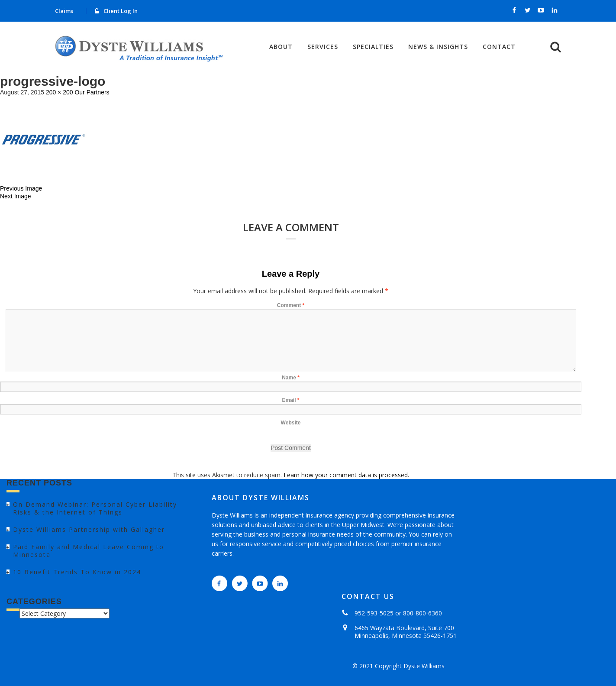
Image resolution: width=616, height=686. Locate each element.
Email (290, 400)
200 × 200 (60, 92)
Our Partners (92, 92)
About (281, 47)
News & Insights (438, 47)
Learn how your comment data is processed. (346, 475)
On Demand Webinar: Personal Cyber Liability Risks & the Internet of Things (95, 508)
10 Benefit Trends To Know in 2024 (77, 572)
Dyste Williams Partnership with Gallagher (89, 529)
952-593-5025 (374, 613)
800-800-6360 (422, 613)
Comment (291, 305)
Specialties (373, 47)
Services (323, 47)
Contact (499, 47)
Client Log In (121, 11)
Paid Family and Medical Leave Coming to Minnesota (89, 551)
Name (291, 378)
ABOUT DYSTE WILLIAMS (261, 498)
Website (291, 423)
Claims (64, 11)
